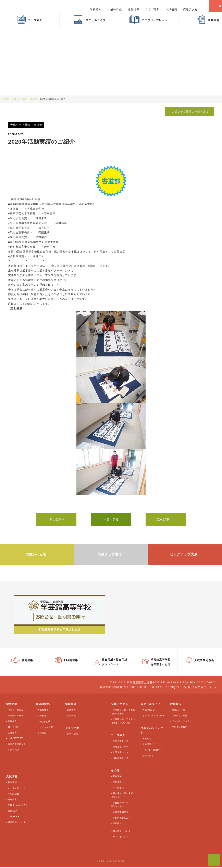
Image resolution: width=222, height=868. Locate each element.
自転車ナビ (148, 757)
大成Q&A (13, 812)
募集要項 (12, 783)
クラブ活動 (72, 735)
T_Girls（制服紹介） (153, 751)
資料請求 (12, 800)
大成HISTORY (15, 739)
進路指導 (71, 711)
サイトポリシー (121, 838)
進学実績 (71, 717)
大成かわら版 (178, 711)
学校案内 (147, 740)
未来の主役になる (17, 745)
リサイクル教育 (45, 728)
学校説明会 (14, 795)
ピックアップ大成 (181, 722)
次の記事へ (166, 519)
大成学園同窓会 (121, 813)
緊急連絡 (117, 777)
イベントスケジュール (153, 717)
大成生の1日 (149, 711)
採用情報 (117, 824)
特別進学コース (121, 742)
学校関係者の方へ (122, 819)
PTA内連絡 (118, 789)
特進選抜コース (121, 748)
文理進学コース (121, 753)
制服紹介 (12, 722)
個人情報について (122, 832)
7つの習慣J (44, 723)
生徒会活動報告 (180, 728)
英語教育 (42, 717)
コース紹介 (14, 728)
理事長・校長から (17, 711)
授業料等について (17, 823)
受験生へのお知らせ (18, 806)
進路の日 (42, 734)
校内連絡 (117, 783)
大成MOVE (14, 818)
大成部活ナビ (149, 745)
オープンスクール (17, 789)
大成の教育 (43, 711)
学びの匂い (14, 751)
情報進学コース (121, 759)
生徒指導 (12, 734)
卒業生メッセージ (17, 717)
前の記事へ (56, 519)
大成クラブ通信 (180, 717)
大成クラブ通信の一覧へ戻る (189, 112)
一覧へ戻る (111, 519)
